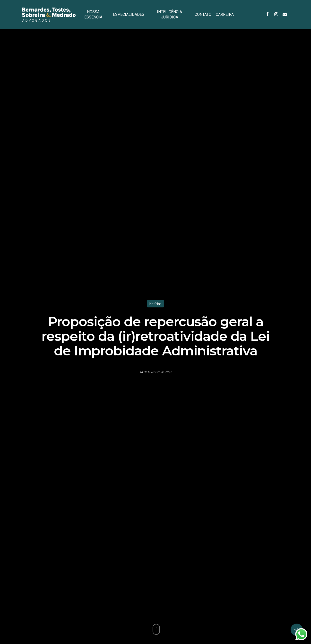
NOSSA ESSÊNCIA (93, 14)
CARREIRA (225, 14)
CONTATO (203, 14)
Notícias (155, 304)
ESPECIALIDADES (129, 14)
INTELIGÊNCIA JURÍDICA (169, 14)
